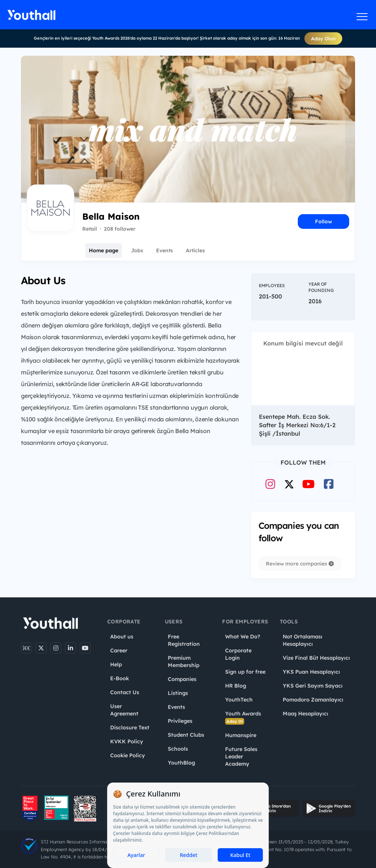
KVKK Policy (127, 741)
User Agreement (124, 710)
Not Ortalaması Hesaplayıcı (303, 640)
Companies (182, 679)
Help (116, 664)
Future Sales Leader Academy (241, 757)
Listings (178, 693)
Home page (104, 250)
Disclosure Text (130, 728)
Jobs (137, 250)
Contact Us (125, 692)
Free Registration (184, 640)
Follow (323, 221)
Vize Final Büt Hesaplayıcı (316, 658)
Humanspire (241, 735)
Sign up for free (245, 672)
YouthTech (239, 700)
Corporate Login (238, 654)
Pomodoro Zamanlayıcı (313, 700)
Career (119, 651)
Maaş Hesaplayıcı (305, 714)
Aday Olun (323, 39)
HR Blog (236, 686)
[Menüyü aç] (362, 17)
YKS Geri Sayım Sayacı (313, 686)
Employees (272, 285)
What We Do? (243, 637)
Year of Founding (321, 287)
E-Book (120, 678)
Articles (195, 250)
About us (122, 637)
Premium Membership (184, 662)
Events (164, 250)
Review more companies (300, 564)
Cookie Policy (128, 755)
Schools (178, 749)
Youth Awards (243, 717)
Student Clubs (186, 735)
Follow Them (303, 462)
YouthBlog (181, 763)
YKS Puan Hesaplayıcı (311, 672)
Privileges (180, 721)
